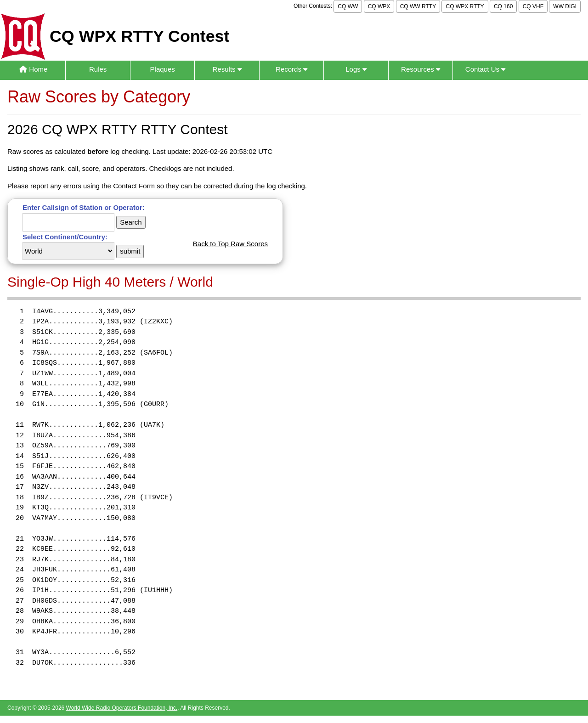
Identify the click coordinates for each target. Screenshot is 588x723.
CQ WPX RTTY (465, 6)
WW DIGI (565, 6)
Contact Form (134, 186)
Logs (356, 69)
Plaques (163, 69)
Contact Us (485, 69)
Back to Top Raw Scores (230, 244)
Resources (421, 69)
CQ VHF (533, 6)
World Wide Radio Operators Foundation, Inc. (122, 708)
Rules (98, 69)
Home (33, 69)
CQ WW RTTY (418, 6)
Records (291, 69)
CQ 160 (503, 6)
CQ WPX (379, 6)
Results (227, 69)
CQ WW (348, 6)
